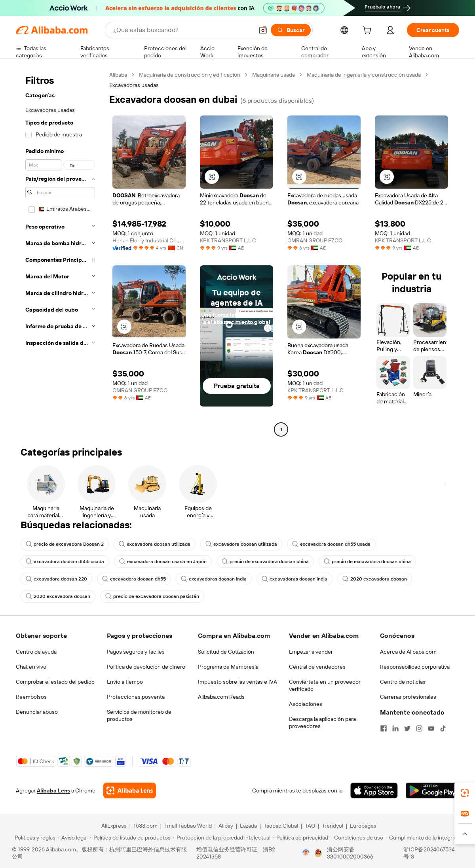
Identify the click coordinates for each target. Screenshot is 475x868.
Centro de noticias (403, 682)
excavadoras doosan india (214, 579)
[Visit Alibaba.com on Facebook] (384, 728)
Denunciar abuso (37, 712)
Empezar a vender (311, 652)
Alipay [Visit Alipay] (226, 826)
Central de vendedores (317, 667)
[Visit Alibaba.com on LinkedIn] (395, 728)
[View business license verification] (306, 853)
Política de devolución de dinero (146, 667)
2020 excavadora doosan (375, 579)
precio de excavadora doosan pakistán (152, 596)
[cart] (369, 31)
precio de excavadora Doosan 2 (65, 544)
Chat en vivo (31, 667)
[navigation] (60, 253)
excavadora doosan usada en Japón (163, 562)
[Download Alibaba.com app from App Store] (374, 790)
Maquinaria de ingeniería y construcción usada (364, 75)
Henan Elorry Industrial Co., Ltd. (149, 240)
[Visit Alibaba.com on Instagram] (419, 728)
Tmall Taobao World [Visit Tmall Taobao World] (188, 826)
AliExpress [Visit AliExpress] (114, 826)
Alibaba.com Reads (221, 697)
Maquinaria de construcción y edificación (190, 75)
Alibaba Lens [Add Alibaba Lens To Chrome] (53, 790)
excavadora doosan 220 (56, 579)
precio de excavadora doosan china (265, 562)
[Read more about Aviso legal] (73, 838)
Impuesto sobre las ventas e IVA (237, 682)
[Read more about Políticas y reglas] (34, 838)
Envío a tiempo (125, 682)
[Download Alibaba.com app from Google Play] (432, 790)
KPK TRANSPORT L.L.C (228, 240)
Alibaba (118, 75)
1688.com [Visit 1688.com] (145, 826)
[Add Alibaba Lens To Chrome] (130, 790)
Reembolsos (31, 697)
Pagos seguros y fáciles (136, 652)
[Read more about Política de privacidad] (300, 838)
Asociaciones (306, 704)
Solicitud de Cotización (226, 652)
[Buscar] (291, 30)
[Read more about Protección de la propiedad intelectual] (222, 838)
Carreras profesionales (408, 697)
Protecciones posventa (136, 697)
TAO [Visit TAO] (310, 826)
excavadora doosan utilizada (155, 544)
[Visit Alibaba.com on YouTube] (431, 728)
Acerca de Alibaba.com (408, 652)
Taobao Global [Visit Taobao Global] (281, 826)
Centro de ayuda (36, 652)
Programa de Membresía (228, 667)
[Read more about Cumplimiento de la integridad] (424, 838)
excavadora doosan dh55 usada (331, 544)
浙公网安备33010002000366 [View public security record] (350, 853)
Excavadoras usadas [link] (134, 85)
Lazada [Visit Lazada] (248, 826)
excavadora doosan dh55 (134, 579)
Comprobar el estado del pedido (55, 682)
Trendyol (332, 826)
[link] (465, 793)
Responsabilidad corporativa (415, 667)
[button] (263, 30)
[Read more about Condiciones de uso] (357, 838)
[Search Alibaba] (182, 30)
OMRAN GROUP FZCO (315, 240)
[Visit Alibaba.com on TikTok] (443, 728)
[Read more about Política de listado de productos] (130, 838)
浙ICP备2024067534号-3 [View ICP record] (429, 853)
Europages (363, 826)
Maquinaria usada (274, 75)
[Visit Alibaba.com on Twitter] (407, 728)
